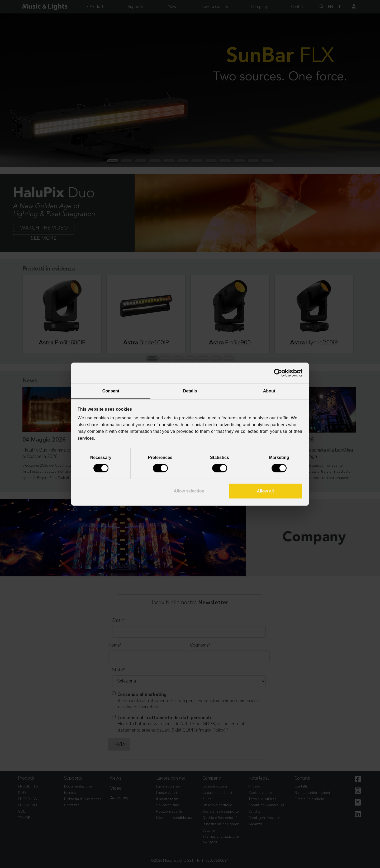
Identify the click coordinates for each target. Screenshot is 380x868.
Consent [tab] (111, 391)
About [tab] (269, 391)
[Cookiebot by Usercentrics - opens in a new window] (279, 373)
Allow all (265, 491)
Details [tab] (190, 391)
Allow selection (189, 491)
